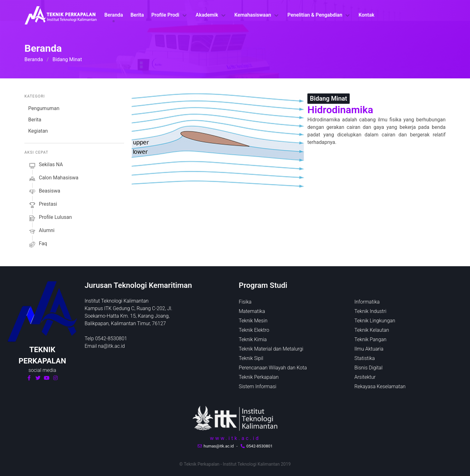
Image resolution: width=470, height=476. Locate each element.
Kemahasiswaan (253, 15)
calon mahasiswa (53, 179)
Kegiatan (38, 131)
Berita (137, 15)
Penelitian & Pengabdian (315, 15)
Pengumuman (44, 108)
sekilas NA (46, 166)
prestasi (43, 205)
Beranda (114, 15)
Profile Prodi (165, 15)
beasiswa (44, 192)
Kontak (366, 15)
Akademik (207, 15)
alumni (41, 231)
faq (38, 245)
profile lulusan (50, 218)
